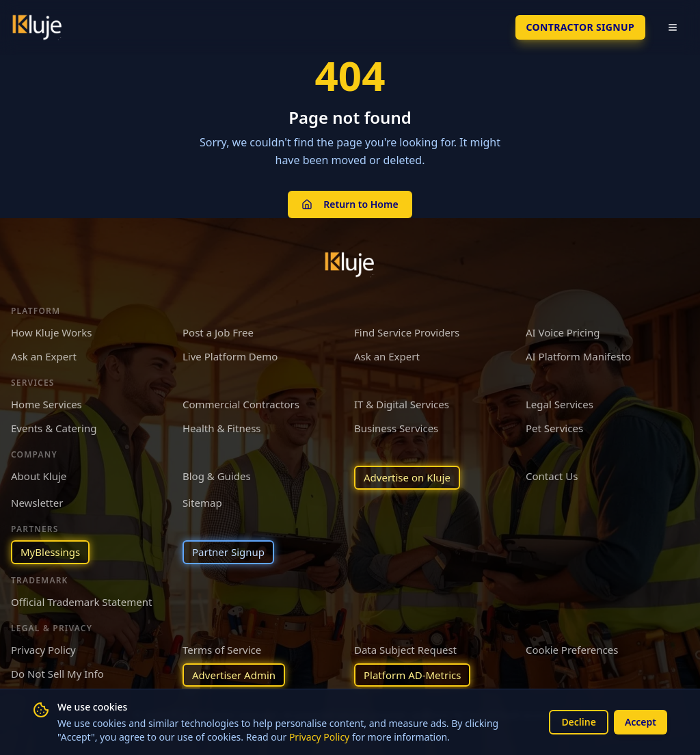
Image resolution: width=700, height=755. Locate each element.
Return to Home (350, 204)
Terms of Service (222, 650)
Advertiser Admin (234, 675)
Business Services (396, 428)
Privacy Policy (319, 737)
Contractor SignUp (580, 27)
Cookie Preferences (572, 650)
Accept (641, 722)
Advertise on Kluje (407, 477)
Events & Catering (54, 428)
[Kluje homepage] (350, 265)
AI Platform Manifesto (578, 356)
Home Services (46, 404)
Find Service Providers (407, 332)
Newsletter (37, 503)
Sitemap (202, 503)
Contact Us (552, 476)
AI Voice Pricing (563, 332)
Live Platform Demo (230, 356)
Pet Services (554, 428)
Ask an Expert (44, 356)
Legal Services (560, 404)
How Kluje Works (51, 332)
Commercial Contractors (241, 404)
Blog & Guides (217, 476)
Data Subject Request (405, 650)
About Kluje (39, 476)
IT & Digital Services (402, 404)
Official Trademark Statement (81, 602)
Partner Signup (228, 552)
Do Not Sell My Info (57, 674)
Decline (579, 722)
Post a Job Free (218, 332)
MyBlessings (50, 552)
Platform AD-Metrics (412, 675)
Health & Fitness (222, 428)
